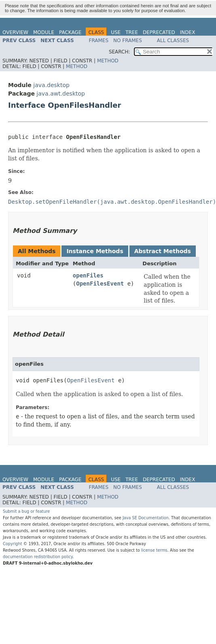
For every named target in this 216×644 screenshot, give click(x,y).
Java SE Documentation (146, 518)
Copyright (13, 544)
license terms (154, 550)
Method (108, 61)
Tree (132, 32)
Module (44, 32)
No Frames (128, 41)
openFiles (88, 275)
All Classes (173, 41)
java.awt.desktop (61, 94)
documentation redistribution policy (38, 557)
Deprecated (159, 32)
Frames (99, 41)
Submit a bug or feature (26, 511)
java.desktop (51, 85)
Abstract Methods (163, 251)
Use (116, 32)
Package (70, 32)
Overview (15, 32)
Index (188, 32)
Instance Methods (95, 251)
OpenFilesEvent (100, 284)
